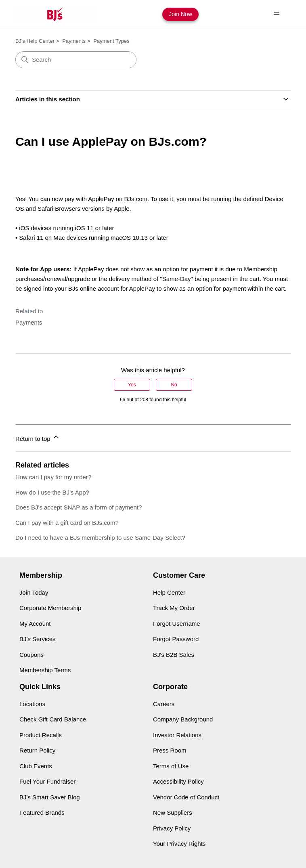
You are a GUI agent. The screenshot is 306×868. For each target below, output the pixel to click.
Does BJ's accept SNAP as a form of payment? (79, 507)
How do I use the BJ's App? (52, 492)
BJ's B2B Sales (174, 655)
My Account (35, 624)
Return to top (38, 437)
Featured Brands (42, 812)
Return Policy (37, 750)
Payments (74, 41)
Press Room (170, 750)
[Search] (76, 60)
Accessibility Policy (178, 781)
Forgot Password (176, 639)
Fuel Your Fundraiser (47, 781)
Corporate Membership (50, 608)
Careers (164, 704)
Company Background (183, 719)
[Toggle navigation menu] (276, 15)
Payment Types (111, 41)
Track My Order (174, 608)
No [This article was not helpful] (174, 385)
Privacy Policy (172, 828)
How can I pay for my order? (53, 477)
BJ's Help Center (35, 41)
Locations (32, 704)
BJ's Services (38, 639)
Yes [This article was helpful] (132, 385)
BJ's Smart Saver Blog (50, 797)
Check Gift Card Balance (53, 719)
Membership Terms (45, 670)
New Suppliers (173, 812)
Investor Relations (177, 735)
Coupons (31, 655)
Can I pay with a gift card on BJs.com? (67, 523)
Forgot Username (177, 624)
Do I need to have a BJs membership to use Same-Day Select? (100, 538)
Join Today (34, 592)
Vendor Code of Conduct (186, 797)
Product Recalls (41, 735)
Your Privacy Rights (179, 844)
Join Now (180, 14)
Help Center (169, 592)
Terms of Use (171, 766)
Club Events (36, 766)
